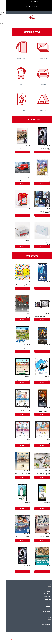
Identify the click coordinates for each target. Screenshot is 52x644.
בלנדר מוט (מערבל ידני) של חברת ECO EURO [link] (36, 474)
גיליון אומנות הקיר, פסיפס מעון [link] (36, 569)
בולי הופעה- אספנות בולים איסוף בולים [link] (36, 443)
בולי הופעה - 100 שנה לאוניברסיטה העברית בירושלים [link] (17, 380)
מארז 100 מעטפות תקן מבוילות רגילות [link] (37, 244)
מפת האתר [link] (41, 607)
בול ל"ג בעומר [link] (36, 348)
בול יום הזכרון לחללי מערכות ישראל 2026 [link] (17, 317)
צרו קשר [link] (42, 604)
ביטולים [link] (42, 614)
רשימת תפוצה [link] (41, 627)
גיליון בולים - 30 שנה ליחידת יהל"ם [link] (37, 149)
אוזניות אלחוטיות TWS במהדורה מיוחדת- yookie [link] (16, 285)
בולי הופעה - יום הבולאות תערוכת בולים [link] (16, 411)
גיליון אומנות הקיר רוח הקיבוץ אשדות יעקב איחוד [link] (37, 537)
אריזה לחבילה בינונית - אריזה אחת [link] (17, 244)
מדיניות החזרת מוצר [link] (40, 591)
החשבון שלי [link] (41, 622)
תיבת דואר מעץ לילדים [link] (16, 212)
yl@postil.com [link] (40, 594)
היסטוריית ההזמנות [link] (40, 624)
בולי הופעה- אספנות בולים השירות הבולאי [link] (18, 443)
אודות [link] (42, 589)
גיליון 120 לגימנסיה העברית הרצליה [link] (38, 506)
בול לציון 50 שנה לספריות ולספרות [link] (38, 380)
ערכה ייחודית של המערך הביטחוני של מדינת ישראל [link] (36, 212)
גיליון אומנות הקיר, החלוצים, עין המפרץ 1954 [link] (17, 537)
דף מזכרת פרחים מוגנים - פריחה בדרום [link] (36, 181)
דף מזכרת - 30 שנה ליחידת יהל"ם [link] (16, 149)
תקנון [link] (43, 609)
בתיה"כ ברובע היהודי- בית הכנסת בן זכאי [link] (16, 474)
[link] (45, 641)
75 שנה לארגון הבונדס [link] (36, 285)
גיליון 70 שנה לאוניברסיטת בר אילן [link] (17, 506)
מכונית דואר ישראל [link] (16, 181)
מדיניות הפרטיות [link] (40, 612)
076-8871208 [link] (41, 596)
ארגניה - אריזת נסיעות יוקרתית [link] (36, 317)
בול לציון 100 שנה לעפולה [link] (16, 348)
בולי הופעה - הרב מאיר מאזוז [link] (36, 411)
